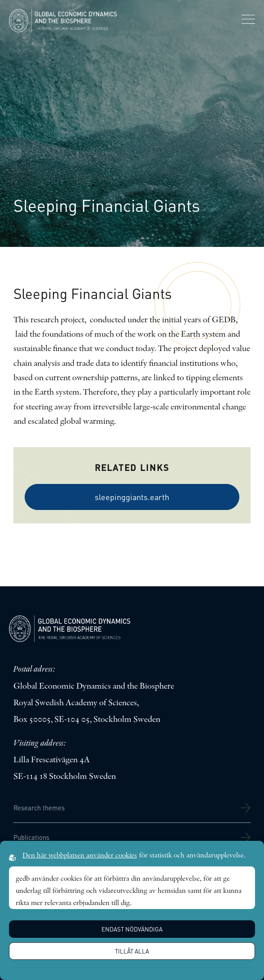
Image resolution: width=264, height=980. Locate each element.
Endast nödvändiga (132, 929)
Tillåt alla (132, 951)
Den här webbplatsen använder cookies (80, 856)
